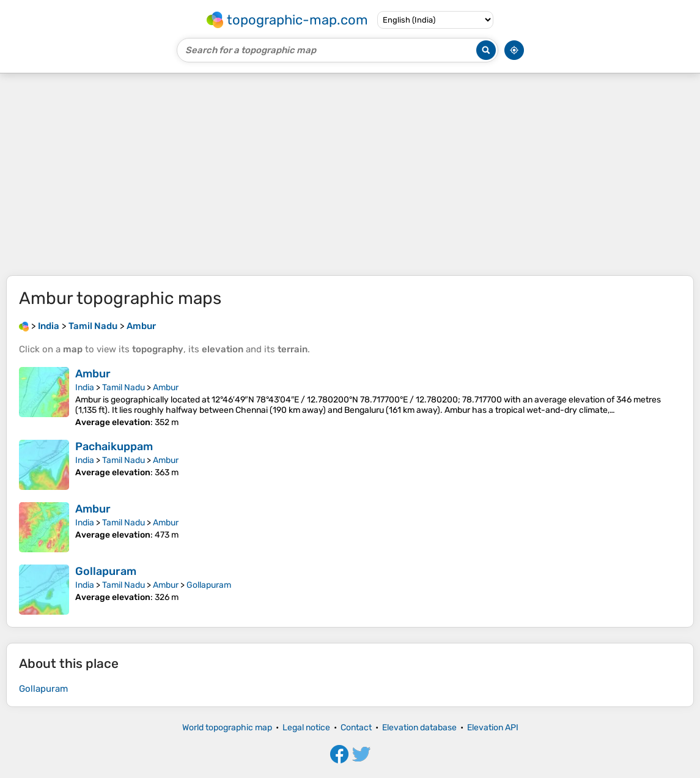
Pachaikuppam (114, 446)
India (85, 387)
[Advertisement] (350, 174)
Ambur (93, 374)
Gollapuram (106, 571)
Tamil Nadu (123, 387)
